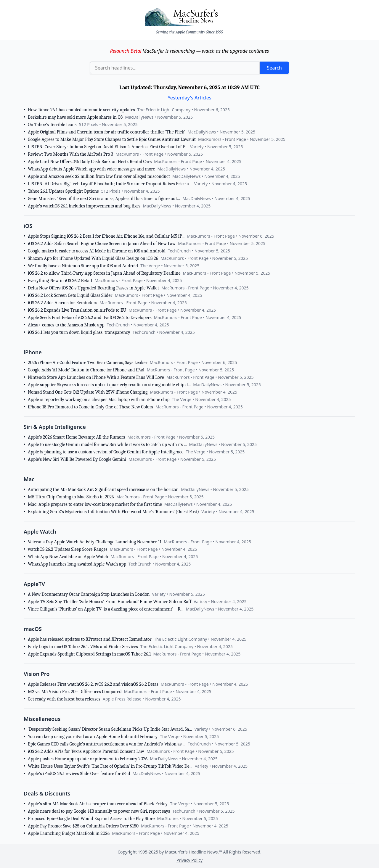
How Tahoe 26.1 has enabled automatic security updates (81, 110)
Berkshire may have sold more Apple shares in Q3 (75, 117)
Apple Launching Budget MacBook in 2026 (69, 833)
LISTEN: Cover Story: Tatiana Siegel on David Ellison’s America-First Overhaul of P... (108, 147)
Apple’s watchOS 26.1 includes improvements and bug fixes (84, 206)
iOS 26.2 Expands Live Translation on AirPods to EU (77, 310)
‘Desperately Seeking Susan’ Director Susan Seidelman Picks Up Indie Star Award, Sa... (110, 729)
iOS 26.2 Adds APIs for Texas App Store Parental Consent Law (86, 751)
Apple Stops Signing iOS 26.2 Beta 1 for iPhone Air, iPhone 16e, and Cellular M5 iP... (106, 236)
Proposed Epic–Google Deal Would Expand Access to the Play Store (91, 819)
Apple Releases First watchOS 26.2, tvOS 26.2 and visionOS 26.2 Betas (93, 684)
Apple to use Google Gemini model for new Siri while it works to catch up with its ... (107, 445)
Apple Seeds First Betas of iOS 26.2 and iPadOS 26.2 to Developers (90, 318)
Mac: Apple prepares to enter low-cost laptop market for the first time (95, 504)
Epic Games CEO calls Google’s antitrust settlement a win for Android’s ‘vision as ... (107, 744)
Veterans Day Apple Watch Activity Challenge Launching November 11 (95, 542)
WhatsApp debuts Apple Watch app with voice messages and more (91, 169)
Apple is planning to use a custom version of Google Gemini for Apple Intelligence (106, 452)
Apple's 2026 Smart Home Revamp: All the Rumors (76, 437)
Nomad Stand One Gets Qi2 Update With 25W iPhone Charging (88, 392)
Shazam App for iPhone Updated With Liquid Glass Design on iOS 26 (93, 258)
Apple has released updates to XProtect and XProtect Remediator (90, 639)
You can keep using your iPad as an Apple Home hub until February (93, 737)
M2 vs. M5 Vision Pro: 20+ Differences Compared (75, 692)
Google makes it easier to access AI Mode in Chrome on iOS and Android (97, 251)
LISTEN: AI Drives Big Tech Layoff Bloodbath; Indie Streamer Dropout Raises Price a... (110, 184)
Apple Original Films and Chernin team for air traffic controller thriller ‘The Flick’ (107, 132)
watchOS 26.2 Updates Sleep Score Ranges (68, 549)
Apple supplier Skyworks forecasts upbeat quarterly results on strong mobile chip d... (109, 385)
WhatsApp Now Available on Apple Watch (68, 557)
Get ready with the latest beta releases (64, 699)
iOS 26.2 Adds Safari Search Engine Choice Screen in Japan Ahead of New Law (102, 244)
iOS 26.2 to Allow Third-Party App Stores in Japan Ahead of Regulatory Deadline (104, 273)
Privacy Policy (189, 860)
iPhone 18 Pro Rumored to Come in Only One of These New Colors (90, 407)
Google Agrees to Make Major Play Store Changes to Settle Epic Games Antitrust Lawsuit (112, 139)
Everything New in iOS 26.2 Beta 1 (60, 281)
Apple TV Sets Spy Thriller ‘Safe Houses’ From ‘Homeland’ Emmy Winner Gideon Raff (110, 602)
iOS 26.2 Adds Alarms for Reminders (62, 303)
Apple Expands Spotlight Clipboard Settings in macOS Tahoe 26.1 (89, 654)
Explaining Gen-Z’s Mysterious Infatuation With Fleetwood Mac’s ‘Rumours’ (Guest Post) (113, 512)
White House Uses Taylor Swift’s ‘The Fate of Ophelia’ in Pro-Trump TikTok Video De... (110, 766)
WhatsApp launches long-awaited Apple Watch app (77, 564)
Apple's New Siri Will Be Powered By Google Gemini (77, 459)
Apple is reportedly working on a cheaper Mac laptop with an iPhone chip (99, 400)
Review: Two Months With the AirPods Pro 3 (70, 154)
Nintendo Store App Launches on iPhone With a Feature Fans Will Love (96, 377)
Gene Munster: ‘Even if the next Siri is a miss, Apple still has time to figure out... (104, 199)
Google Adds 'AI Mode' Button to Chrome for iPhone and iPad (86, 370)
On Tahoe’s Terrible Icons (52, 125)
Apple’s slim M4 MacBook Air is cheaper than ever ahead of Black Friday (98, 804)
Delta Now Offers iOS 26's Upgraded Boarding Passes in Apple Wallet (93, 288)
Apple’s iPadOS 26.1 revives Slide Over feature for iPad (79, 774)
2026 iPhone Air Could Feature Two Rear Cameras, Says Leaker (88, 363)
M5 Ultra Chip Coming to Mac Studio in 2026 (71, 497)
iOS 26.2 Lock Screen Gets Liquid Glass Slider (70, 295)
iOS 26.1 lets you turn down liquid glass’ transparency (79, 332)
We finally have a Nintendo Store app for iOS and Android (83, 266)
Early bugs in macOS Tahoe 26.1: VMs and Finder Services (83, 647)
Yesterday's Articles (189, 98)
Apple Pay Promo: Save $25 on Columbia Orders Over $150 (83, 826)
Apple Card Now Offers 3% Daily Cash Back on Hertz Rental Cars (90, 162)
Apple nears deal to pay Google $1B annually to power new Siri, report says (99, 811)
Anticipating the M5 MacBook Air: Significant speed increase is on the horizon (103, 489)
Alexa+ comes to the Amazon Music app (66, 325)
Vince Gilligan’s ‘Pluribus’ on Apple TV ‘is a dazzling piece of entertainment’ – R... (106, 609)
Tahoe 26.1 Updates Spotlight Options (63, 191)
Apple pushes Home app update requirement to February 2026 (88, 759)
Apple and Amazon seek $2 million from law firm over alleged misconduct (99, 176)
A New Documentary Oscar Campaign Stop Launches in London (89, 594)
